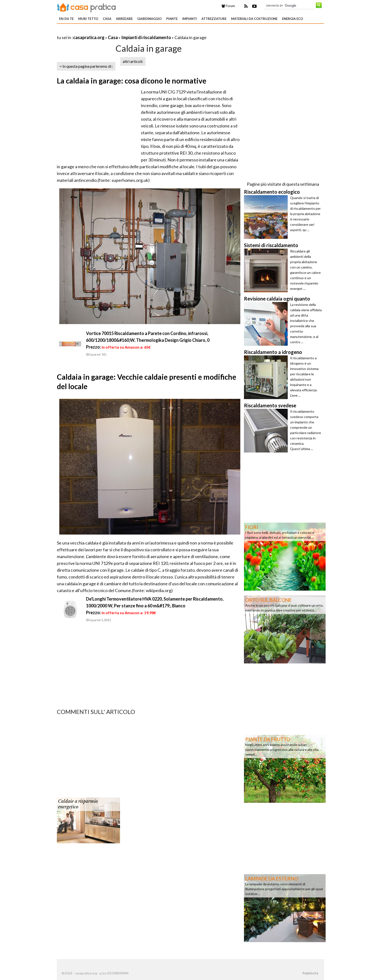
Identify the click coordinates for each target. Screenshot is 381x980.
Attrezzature (214, 19)
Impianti (190, 19)
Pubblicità (310, 973)
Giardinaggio (149, 19)
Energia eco (293, 19)
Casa (107, 19)
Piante (172, 19)
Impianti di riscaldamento (146, 37)
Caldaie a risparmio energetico (78, 804)
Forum (228, 6)
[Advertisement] (114, 31)
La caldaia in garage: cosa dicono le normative (132, 81)
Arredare (124, 19)
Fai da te (66, 19)
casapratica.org (89, 37)
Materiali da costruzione (254, 19)
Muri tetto (88, 19)
